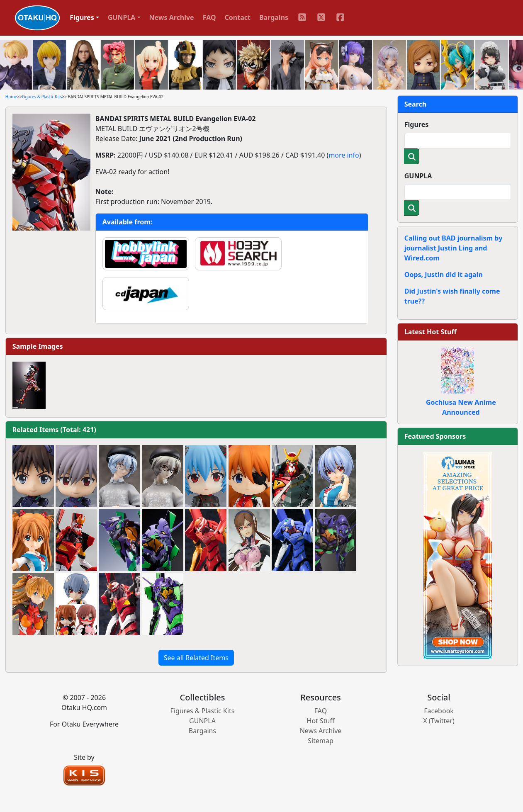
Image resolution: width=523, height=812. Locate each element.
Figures (417, 124)
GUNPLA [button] (122, 17)
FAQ (209, 17)
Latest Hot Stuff (431, 332)
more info (344, 155)
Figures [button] (82, 17)
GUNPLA (418, 176)
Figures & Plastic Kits (42, 97)
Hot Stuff (321, 721)
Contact (238, 17)
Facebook (439, 711)
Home (11, 97)
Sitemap (321, 741)
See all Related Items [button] (196, 658)
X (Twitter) (439, 721)
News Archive (172, 17)
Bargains (274, 17)
